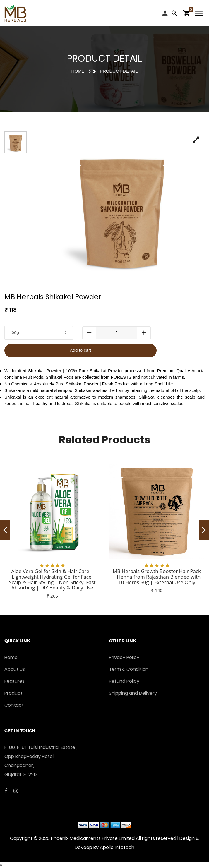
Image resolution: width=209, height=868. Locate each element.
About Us (15, 669)
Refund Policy (124, 681)
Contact (14, 705)
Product (13, 693)
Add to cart (81, 350)
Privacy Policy (124, 657)
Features (14, 681)
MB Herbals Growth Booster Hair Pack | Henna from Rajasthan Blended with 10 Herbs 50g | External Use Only (157, 577)
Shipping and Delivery (133, 693)
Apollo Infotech (117, 847)
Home (78, 71)
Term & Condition (129, 669)
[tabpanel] (121, 206)
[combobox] (39, 333)
